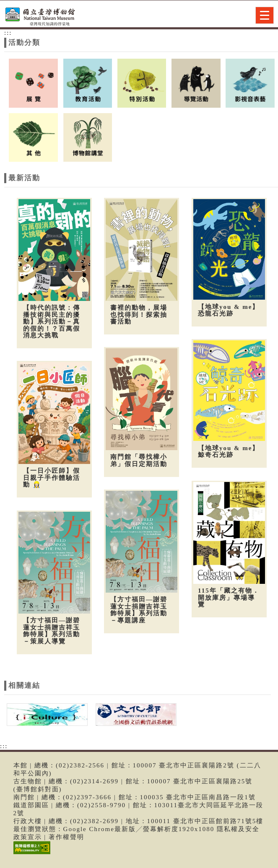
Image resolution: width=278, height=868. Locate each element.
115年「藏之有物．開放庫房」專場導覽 (226, 594)
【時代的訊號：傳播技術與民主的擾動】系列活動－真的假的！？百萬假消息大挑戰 (52, 321)
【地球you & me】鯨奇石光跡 (226, 450)
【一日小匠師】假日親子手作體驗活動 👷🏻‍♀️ (52, 476)
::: (8, 33)
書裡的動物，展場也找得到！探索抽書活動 (138, 315)
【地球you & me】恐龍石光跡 (226, 310)
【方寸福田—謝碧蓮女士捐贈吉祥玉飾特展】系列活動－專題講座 (138, 607)
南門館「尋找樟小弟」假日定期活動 (138, 459)
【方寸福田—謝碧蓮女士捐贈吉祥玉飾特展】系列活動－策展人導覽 (52, 628)
